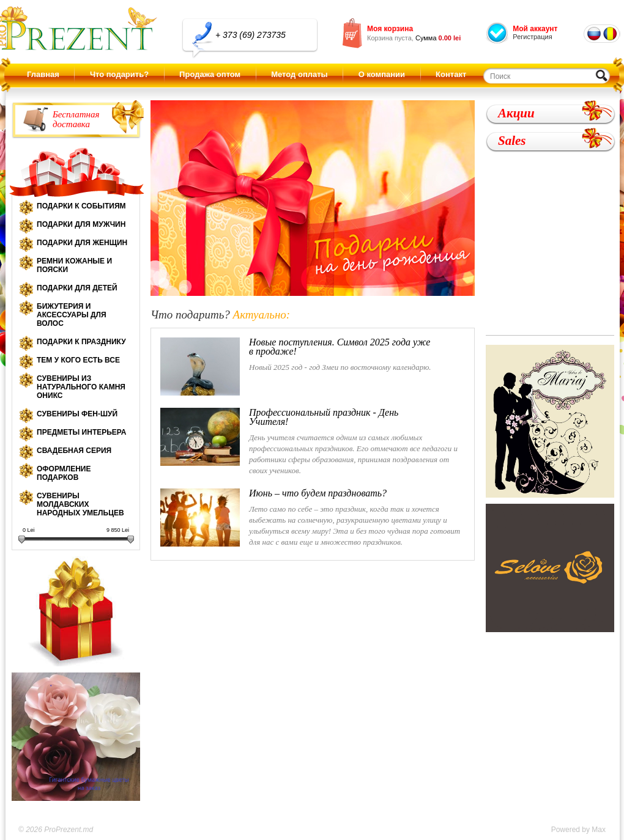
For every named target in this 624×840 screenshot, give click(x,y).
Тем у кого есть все (78, 360)
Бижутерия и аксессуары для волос (72, 315)
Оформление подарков (64, 473)
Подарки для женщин (82, 243)
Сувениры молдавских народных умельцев (80, 504)
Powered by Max (578, 830)
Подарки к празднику (81, 342)
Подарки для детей (77, 288)
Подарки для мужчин (81, 224)
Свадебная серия (74, 451)
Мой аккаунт (535, 29)
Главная (43, 74)
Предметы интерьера (81, 432)
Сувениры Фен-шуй (77, 414)
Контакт (451, 74)
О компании (382, 74)
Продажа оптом (210, 74)
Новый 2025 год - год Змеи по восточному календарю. (296, 367)
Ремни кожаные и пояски (74, 265)
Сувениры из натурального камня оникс (81, 387)
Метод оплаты (299, 74)
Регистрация (532, 37)
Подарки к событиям (81, 206)
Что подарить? (119, 74)
